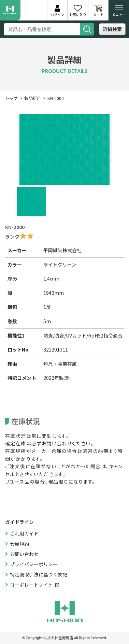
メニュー (119, 12)
